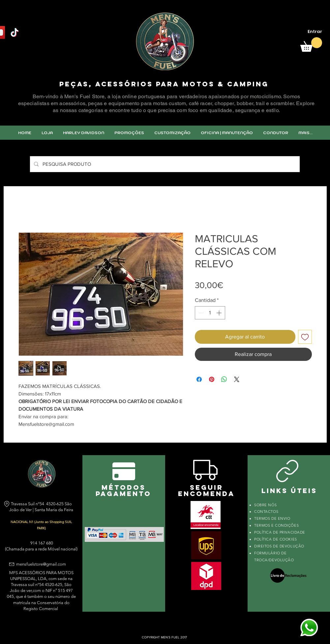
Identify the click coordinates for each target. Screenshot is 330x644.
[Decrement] (200, 313)
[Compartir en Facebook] (199, 379)
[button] (172, 133)
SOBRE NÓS (265, 505)
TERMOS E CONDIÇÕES (276, 525)
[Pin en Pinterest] (212, 379)
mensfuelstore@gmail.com (41, 564)
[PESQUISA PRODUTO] (164, 164)
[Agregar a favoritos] (305, 337)
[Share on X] (237, 379)
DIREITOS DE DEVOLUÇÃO (279, 546)
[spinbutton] (210, 313)
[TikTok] (15, 32)
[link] (311, 44)
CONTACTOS (266, 512)
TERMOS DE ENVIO (273, 518)
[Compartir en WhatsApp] (224, 379)
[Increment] (220, 313)
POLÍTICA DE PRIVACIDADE (280, 532)
